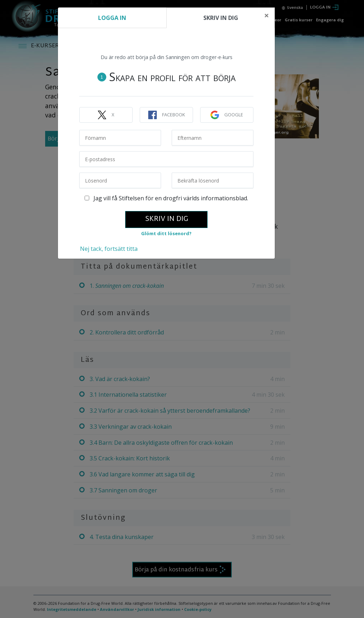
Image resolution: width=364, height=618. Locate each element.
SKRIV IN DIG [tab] (221, 18)
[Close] (267, 15)
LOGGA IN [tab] (112, 18)
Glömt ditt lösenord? (166, 233)
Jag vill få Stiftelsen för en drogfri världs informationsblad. (166, 198)
